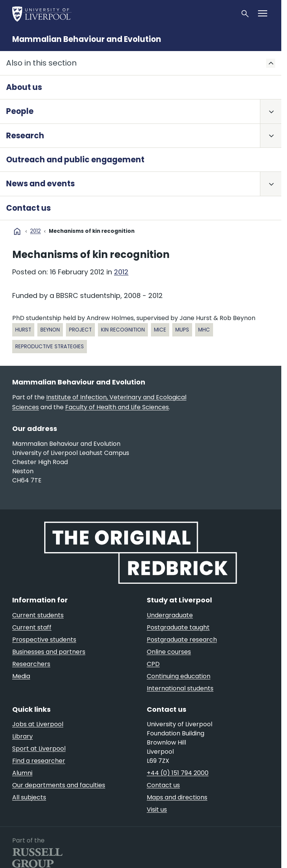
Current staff (32, 627)
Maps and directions (177, 797)
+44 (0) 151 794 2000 (178, 773)
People (20, 111)
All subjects (29, 797)
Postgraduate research (182, 640)
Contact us (28, 208)
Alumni (22, 773)
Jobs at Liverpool (38, 724)
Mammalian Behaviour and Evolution (87, 39)
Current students (38, 615)
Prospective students (44, 640)
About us (24, 87)
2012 (35, 231)
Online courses (169, 652)
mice (160, 330)
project (80, 330)
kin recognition (123, 330)
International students (180, 688)
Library (22, 736)
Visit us (157, 810)
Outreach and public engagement (75, 160)
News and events (40, 184)
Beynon (50, 330)
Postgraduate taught (178, 627)
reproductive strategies (50, 347)
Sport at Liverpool (39, 749)
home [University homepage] (17, 231)
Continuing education (179, 676)
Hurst (23, 330)
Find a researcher (39, 761)
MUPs (182, 330)
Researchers (31, 664)
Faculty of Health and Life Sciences (117, 407)
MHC (204, 330)
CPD (153, 664)
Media (21, 676)
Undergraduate (170, 615)
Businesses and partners (49, 652)
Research (25, 136)
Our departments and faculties (59, 785)
